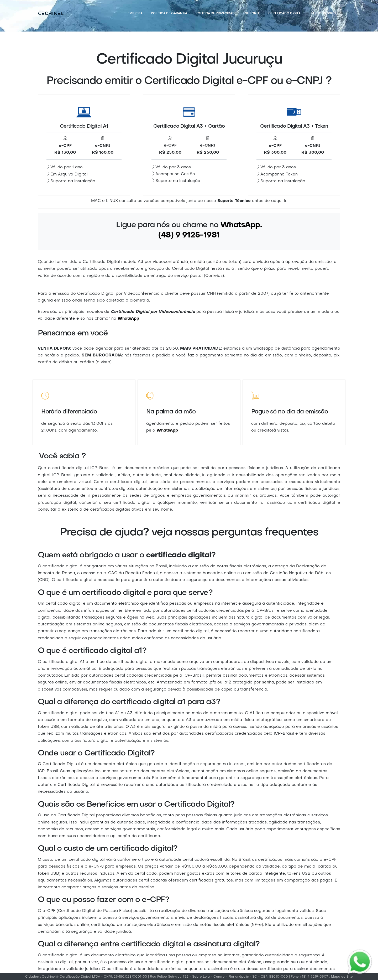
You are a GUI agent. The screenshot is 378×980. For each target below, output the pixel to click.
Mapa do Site (342, 977)
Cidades (32, 977)
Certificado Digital (285, 14)
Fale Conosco (323, 14)
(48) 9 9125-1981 (189, 235)
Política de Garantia (169, 14)
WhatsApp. (241, 225)
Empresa (135, 14)
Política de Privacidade (216, 14)
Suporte (252, 14)
